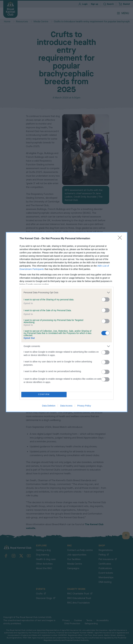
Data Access (66, 406)
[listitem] (67, 293)
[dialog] (67, 322)
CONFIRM (44, 394)
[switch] (105, 299)
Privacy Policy (84, 406)
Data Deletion (49, 406)
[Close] (121, 239)
